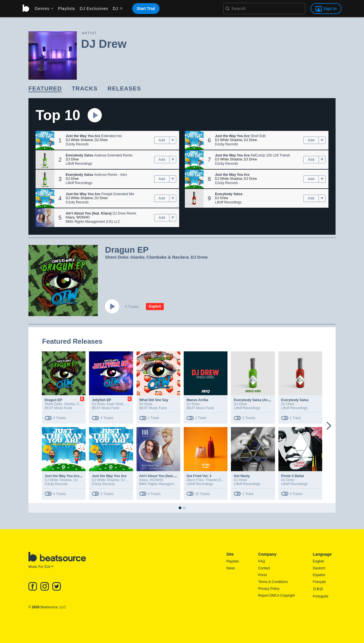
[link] (45, 89)
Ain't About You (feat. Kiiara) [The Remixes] (174, 476)
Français (319, 582)
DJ (117, 9)
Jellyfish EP (101, 400)
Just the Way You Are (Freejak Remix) (75, 476)
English (318, 561)
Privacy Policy (269, 589)
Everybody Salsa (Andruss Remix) (261, 400)
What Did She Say (154, 400)
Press (263, 575)
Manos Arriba (197, 400)
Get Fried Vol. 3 (199, 476)
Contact (264, 568)
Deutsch (319, 568)
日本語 (318, 589)
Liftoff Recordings (79, 164)
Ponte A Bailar (293, 476)
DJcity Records (77, 144)
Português (321, 596)
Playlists (67, 9)
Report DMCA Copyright (277, 595)
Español (319, 575)
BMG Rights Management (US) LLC (93, 222)
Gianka (137, 257)
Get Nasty (242, 476)
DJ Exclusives (94, 9)
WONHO (83, 217)
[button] (45, 140)
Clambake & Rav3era (167, 257)
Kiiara (70, 217)
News (231, 568)
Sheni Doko (117, 257)
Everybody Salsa (295, 400)
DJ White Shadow (79, 140)
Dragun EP (53, 400)
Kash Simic (115, 404)
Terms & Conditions (273, 582)
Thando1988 (215, 480)
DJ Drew (101, 140)
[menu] (42, 9)
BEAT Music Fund (58, 408)
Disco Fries (195, 480)
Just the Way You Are (109, 476)
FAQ (262, 561)
